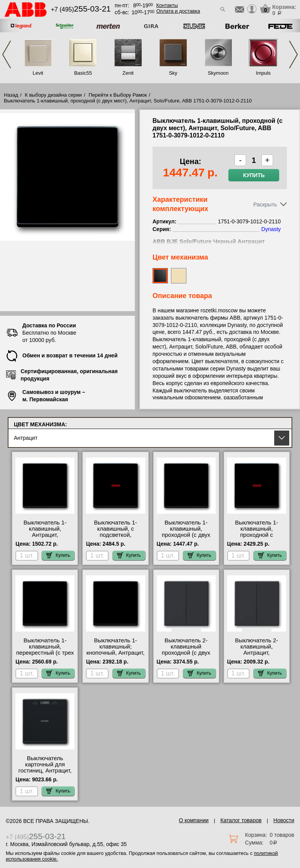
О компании (194, 820)
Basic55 (83, 73)
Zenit (128, 73)
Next (293, 54)
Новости (284, 820)
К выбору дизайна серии (54, 95)
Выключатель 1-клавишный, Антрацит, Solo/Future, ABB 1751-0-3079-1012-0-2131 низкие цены (45, 538)
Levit (38, 73)
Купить (254, 175)
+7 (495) (81, 9)
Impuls (263, 73)
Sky (173, 73)
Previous (7, 54)
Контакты (167, 5)
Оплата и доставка (178, 11)
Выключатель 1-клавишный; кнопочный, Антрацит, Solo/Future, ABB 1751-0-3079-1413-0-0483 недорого (115, 656)
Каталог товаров (241, 820)
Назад (11, 95)
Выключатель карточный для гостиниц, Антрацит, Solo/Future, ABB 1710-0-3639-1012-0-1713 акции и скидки (45, 774)
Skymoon (218, 73)
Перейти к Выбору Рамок (118, 95)
